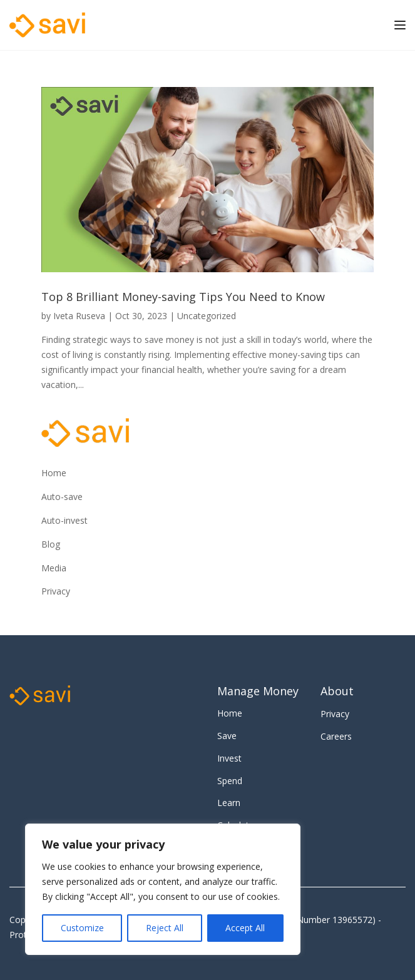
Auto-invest (64, 520)
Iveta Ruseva (79, 316)
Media (54, 568)
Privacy (56, 591)
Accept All (245, 928)
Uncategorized (207, 316)
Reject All (165, 928)
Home (54, 473)
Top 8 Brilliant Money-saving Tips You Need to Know (183, 297)
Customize (82, 928)
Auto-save (62, 497)
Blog (51, 544)
